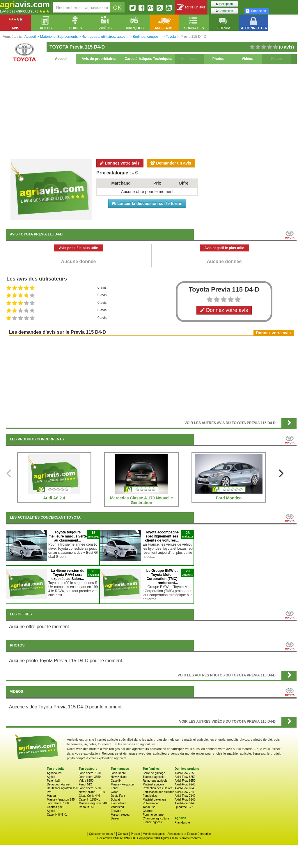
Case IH (116, 781)
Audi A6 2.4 (54, 498)
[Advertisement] (151, 110)
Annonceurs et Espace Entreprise (189, 834)
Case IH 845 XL (57, 815)
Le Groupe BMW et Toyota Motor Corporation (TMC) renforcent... (162, 577)
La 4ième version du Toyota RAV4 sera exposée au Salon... (68, 575)
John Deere (118, 773)
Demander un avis (171, 163)
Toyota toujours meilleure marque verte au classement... (68, 536)
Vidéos (247, 59)
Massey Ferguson (122, 784)
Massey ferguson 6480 (94, 803)
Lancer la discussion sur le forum (147, 203)
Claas (115, 792)
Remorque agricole (155, 781)
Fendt (115, 788)
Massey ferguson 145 (61, 800)
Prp (49, 792)
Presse (135, 834)
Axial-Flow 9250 (185, 781)
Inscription (224, 4)
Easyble (116, 811)
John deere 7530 (58, 803)
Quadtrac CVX (184, 807)
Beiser (115, 818)
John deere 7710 (90, 788)
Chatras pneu (56, 807)
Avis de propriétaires (99, 59)
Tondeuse (149, 807)
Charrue (148, 811)
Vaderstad (117, 807)
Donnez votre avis (120, 163)
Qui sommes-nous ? (102, 834)
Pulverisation (151, 803)
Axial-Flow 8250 (185, 777)
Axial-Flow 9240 (185, 784)
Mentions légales (154, 834)
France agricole (153, 822)
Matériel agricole (153, 784)
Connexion (224, 11)
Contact (123, 834)
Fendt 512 (85, 784)
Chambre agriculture (156, 818)
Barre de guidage (154, 773)
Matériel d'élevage (154, 800)
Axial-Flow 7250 (185, 773)
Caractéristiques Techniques (148, 59)
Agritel (51, 777)
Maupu (51, 796)
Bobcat (115, 800)
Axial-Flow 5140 (185, 803)
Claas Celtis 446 (89, 796)
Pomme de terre (153, 815)
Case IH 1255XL (89, 800)
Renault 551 (87, 807)
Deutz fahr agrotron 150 (62, 788)
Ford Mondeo (229, 498)
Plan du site (182, 823)
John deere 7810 (90, 773)
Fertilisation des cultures (158, 792)
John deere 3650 (90, 777)
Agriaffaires (54, 773)
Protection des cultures (157, 788)
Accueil (61, 59)
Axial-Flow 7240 (185, 792)
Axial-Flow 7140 (185, 796)
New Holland (119, 777)
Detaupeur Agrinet (59, 784)
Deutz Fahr (118, 796)
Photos (218, 59)
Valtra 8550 (86, 781)
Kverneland (118, 803)
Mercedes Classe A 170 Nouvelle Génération (141, 500)
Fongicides (150, 796)
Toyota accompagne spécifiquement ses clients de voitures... (162, 536)
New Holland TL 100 (92, 792)
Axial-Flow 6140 (185, 800)
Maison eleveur (121, 815)
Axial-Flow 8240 (185, 788)
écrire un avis (191, 7)
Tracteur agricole (154, 777)
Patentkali (53, 781)
